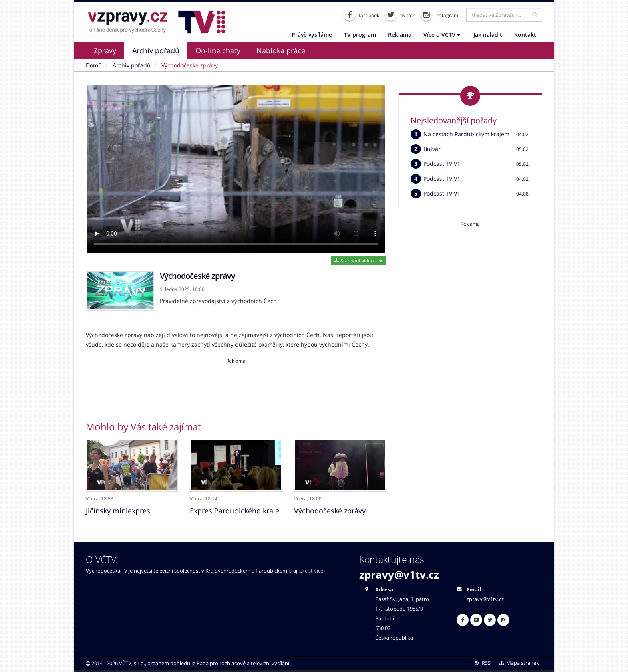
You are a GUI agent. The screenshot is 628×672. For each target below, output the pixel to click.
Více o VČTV (442, 35)
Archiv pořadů (156, 50)
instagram (439, 15)
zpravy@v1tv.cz (399, 574)
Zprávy (105, 50)
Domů (94, 65)
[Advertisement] (236, 382)
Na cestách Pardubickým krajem (466, 134)
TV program (360, 35)
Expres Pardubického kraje (234, 510)
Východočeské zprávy (190, 65)
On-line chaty (218, 50)
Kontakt (525, 35)
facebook (361, 15)
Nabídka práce (281, 50)
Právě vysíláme (312, 35)
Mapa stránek (519, 663)
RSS (482, 663)
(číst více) (314, 570)
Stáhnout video (353, 261)
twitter (400, 15)
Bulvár (432, 149)
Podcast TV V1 (442, 164)
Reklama (400, 35)
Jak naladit (488, 35)
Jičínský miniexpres (118, 510)
